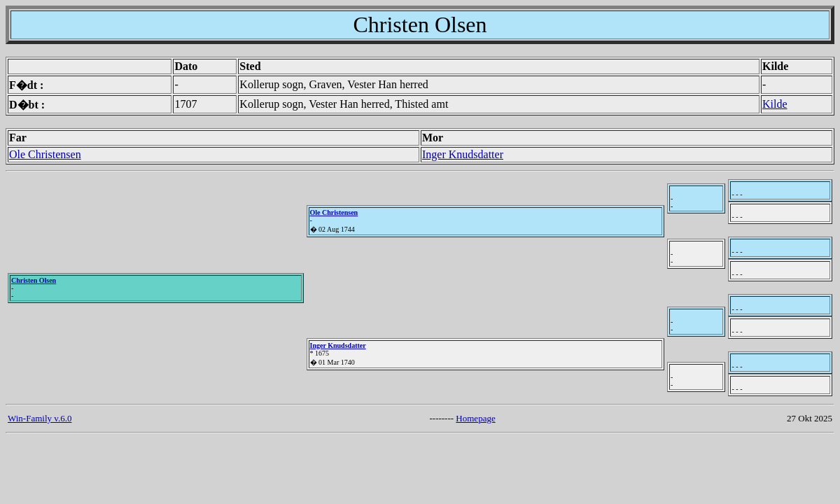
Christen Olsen (34, 280)
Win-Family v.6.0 (40, 418)
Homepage (475, 418)
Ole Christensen (45, 154)
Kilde (775, 104)
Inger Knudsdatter (463, 154)
